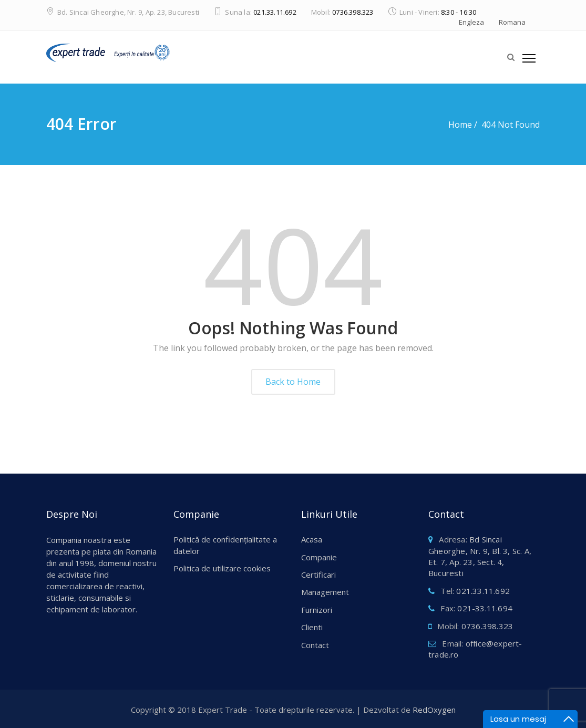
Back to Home (293, 382)
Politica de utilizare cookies (222, 568)
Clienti (312, 627)
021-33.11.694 (485, 608)
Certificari (318, 575)
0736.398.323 (353, 12)
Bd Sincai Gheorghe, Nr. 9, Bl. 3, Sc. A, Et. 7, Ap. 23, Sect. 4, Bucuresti (480, 556)
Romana (512, 22)
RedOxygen (434, 710)
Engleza (471, 22)
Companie (319, 557)
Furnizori (317, 610)
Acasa (312, 539)
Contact (315, 645)
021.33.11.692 (275, 12)
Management (325, 592)
